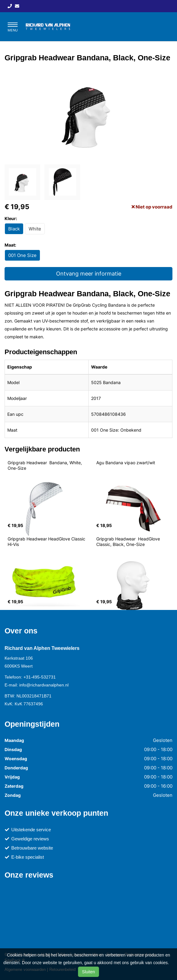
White (35, 229)
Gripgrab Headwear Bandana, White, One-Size (45, 465)
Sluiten (88, 972)
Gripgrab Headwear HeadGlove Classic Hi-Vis (47, 542)
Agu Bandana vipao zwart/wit (126, 463)
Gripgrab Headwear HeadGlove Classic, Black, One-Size (129, 542)
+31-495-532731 (40, 677)
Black (14, 229)
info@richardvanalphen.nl (44, 685)
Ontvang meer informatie (89, 274)
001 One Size (22, 255)
